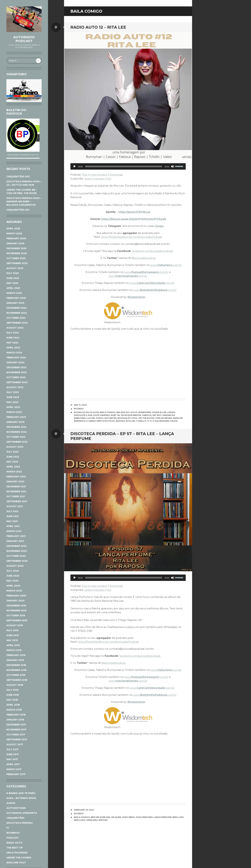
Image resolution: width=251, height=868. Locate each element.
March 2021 (14, 531)
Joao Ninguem (144, 817)
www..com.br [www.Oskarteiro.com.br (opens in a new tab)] (166, 265)
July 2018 (12, 690)
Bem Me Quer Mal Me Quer (106, 817)
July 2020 (13, 571)
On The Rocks (146, 418)
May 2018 (12, 700)
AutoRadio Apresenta (22, 813)
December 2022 (16, 427)
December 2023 (16, 367)
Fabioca (147, 415)
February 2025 (16, 298)
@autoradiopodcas (144, 258)
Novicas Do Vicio (127, 418)
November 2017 (16, 730)
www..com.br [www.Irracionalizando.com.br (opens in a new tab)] (128, 276)
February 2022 (16, 477)
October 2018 (16, 675)
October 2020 (16, 556)
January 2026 (15, 243)
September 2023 (17, 382)
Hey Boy (157, 415)
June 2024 (13, 338)
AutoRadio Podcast (24, 39)
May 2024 (12, 343)
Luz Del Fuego (95, 418)
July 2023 (13, 392)
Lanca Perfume (162, 817)
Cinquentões (15, 818)
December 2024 (17, 308)
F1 (8, 828)
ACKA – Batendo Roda (21, 798)
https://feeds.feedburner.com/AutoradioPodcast (132, 237)
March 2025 (14, 293)
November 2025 (17, 253)
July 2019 (12, 630)
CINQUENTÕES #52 (18, 177)
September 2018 (17, 680)
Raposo (120, 421)
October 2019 (16, 615)
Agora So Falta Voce (86, 412)
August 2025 (15, 268)
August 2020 (15, 566)
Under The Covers (19, 858)
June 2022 (13, 457)
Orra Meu (92, 820)
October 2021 (16, 496)
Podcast (13, 838)
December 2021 (16, 486)
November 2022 (17, 432)
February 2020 (16, 596)
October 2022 (16, 437)
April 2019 (13, 645)
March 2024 (14, 353)
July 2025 (13, 273)
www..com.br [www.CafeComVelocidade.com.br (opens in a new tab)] (152, 283)
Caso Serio (128, 817)
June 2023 (13, 397)
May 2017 (12, 759)
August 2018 (15, 685)
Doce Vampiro (101, 415)
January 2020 (15, 601)
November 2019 (16, 611)
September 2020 (17, 561)
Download (116, 175)
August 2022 (15, 447)
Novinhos (13, 833)
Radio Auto (14, 843)
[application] (128, 166)
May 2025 (12, 283)
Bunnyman (145, 412)
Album (11, 803)
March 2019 (14, 650)
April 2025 (13, 288)
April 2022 (13, 467)
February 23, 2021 (84, 810)
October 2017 (16, 735)
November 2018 (16, 670)
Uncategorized (17, 853)
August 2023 (15, 387)
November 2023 (17, 372)
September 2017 (17, 739)
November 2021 (16, 491)
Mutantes (111, 418)
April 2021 (13, 526)
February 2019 (16, 655)
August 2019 (15, 625)
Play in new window (95, 175)
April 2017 (13, 764)
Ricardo (79, 409)
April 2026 (13, 229)
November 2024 (17, 313)
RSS (109, 179)
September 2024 (17, 323)
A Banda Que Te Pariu (21, 793)
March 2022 (14, 472)
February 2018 (16, 715)
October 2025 (16, 258)
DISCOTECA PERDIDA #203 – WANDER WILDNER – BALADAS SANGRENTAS (24, 201)
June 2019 (13, 635)
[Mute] (173, 166)
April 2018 (13, 705)
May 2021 (12, 521)
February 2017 (16, 774)
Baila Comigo (108, 412)
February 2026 (16, 238)
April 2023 (13, 407)
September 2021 (17, 501)
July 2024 (13, 333)
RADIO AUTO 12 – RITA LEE (98, 27)
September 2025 (17, 263)
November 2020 (17, 551)
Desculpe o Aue (83, 415)
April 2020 (13, 586)
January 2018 (15, 720)
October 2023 (16, 377)
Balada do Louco (127, 412)
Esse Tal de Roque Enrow (126, 415)
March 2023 (14, 412)
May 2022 (12, 462)
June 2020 (13, 576)
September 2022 (17, 442)
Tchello (141, 421)
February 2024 (16, 358)
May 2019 (12, 640)
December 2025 (16, 248)
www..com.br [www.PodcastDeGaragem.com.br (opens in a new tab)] (146, 272)
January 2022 (15, 482)
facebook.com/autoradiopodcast (153, 251)
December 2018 (16, 665)
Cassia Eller (159, 412)
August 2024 (15, 328)
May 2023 (12, 402)
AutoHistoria (16, 808)
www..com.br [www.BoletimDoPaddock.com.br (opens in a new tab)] (155, 290)
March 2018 (14, 710)
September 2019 (17, 620)
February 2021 (16, 536)
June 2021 (12, 516)
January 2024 (16, 362)
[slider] (124, 166)
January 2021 (15, 541)
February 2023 (16, 417)
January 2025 (15, 303)
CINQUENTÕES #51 (18, 210)
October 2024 (16, 318)
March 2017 (14, 769)
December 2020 (16, 546)
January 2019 (15, 660)
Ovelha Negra (164, 418)
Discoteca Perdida (20, 823)
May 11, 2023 (80, 405)
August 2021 (15, 506)
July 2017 (12, 749)
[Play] (75, 166)
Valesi (174, 421)
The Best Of (15, 848)
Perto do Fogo (106, 421)
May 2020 (12, 581)
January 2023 (15, 422)
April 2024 (13, 348)
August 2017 (15, 744)
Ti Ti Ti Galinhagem (158, 421)
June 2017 (13, 754)
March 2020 (14, 591)
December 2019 (16, 606)
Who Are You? (16, 863)
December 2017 (16, 725)
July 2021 (12, 511)
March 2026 (14, 233)
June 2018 (13, 695)
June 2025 (13, 278)
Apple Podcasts (94, 179)
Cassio (171, 412)
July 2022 (13, 452)
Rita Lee (130, 421)
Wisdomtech (136, 297)
